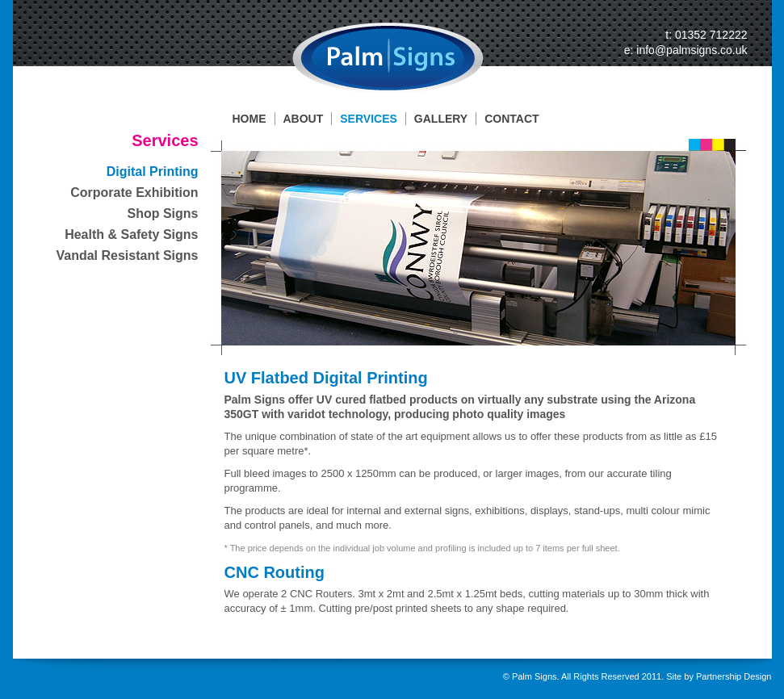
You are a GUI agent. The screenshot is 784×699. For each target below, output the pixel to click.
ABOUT (304, 119)
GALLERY (441, 119)
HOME (249, 119)
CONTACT (511, 119)
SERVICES (369, 119)
